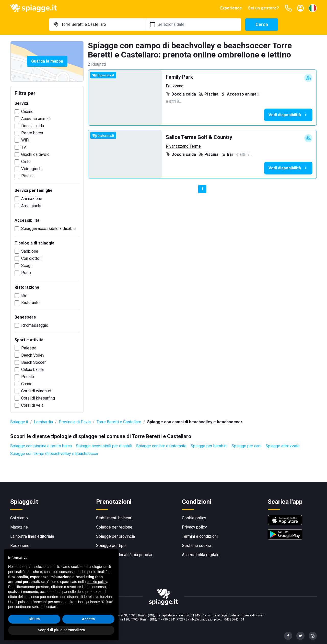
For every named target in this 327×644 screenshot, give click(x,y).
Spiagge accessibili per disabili (104, 446)
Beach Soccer (33, 362)
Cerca (262, 24)
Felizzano (175, 86)
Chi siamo (19, 518)
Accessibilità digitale (201, 555)
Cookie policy (194, 518)
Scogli (27, 266)
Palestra (29, 348)
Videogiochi (32, 169)
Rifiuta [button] (34, 619)
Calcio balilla (32, 370)
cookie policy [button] (97, 582)
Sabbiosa (30, 251)
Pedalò (28, 377)
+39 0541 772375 (175, 619)
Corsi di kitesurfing (38, 398)
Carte (26, 162)
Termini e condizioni (200, 536)
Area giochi (31, 206)
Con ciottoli (31, 258)
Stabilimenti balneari (114, 518)
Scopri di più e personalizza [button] (61, 630)
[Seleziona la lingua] (313, 8)
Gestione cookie (196, 546)
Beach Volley (33, 355)
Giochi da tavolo (35, 154)
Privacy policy (194, 527)
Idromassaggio (35, 325)
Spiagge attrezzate (283, 446)
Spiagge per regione (114, 527)
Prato (26, 273)
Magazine (19, 527)
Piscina (28, 176)
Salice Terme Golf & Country (199, 137)
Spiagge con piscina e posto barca (41, 446)
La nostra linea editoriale (32, 536)
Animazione (32, 199)
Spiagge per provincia (115, 536)
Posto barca (32, 133)
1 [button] (202, 189)
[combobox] (97, 25)
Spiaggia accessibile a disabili (48, 229)
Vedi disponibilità (288, 115)
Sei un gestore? (264, 8)
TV (24, 147)
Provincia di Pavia (75, 422)
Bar (24, 295)
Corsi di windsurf (36, 391)
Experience (231, 8)
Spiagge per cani (246, 446)
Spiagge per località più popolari (125, 555)
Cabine (27, 112)
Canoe (27, 384)
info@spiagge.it (201, 619)
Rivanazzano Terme (183, 146)
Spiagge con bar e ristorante (161, 446)
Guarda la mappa (47, 61)
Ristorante (30, 303)
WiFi (25, 140)
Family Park (179, 77)
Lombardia (43, 422)
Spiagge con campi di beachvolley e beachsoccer (54, 454)
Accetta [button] (89, 619)
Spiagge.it (19, 422)
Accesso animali (36, 119)
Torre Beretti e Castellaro (119, 422)
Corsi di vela (32, 405)
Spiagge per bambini (209, 446)
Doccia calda (33, 126)
